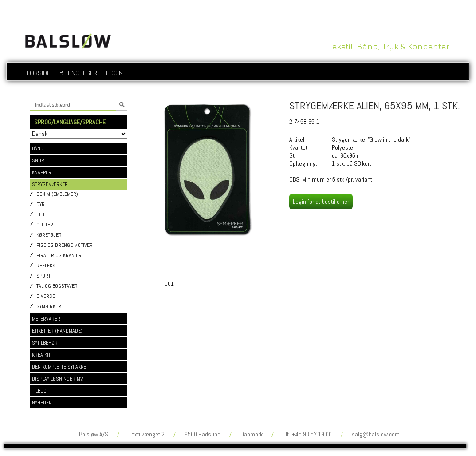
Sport (43, 276)
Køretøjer (49, 235)
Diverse (46, 296)
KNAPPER (42, 172)
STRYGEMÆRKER (50, 184)
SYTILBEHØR (45, 343)
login (114, 73)
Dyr (41, 204)
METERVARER (46, 319)
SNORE (39, 160)
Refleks (46, 266)
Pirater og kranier (59, 256)
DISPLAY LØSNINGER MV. (58, 379)
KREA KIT (41, 355)
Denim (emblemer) (57, 194)
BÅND (38, 148)
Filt (41, 215)
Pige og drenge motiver (65, 245)
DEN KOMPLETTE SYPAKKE (59, 367)
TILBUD (39, 391)
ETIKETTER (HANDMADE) (57, 331)
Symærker (49, 307)
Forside (39, 73)
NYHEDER (42, 403)
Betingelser (78, 73)
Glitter (45, 225)
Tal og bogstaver (57, 286)
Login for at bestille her (321, 202)
